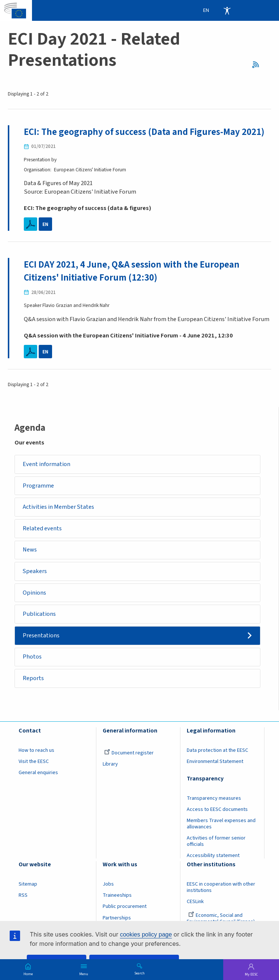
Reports (33, 680)
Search (139, 973)
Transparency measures (214, 800)
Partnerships (117, 919)
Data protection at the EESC (217, 752)
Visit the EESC (34, 763)
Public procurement (125, 908)
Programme (38, 485)
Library (110, 766)
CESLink (195, 903)
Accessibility (227, 10)
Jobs (108, 886)
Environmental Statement (215, 763)
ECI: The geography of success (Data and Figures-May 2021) (145, 132)
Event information (46, 464)
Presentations (41, 637)
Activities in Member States (59, 507)
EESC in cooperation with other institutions (221, 889)
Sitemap (28, 886)
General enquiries (38, 774)
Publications (39, 615)
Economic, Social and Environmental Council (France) (221, 920)
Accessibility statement (213, 857)
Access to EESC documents (217, 811)
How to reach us (36, 752)
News (30, 550)
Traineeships (117, 897)
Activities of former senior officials (216, 843)
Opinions (34, 594)
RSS (258, 64)
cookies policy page (146, 934)
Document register (129, 754)
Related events (42, 528)
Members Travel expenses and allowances (221, 826)
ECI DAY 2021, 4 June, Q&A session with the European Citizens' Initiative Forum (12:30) (132, 271)
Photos (32, 658)
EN (45, 224)
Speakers (35, 572)
